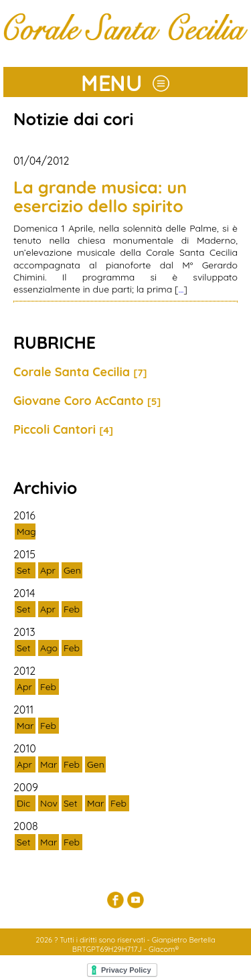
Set (24, 570)
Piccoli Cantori (63, 429)
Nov (49, 803)
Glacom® (164, 949)
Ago (49, 648)
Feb (72, 609)
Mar (25, 726)
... (181, 289)
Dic (23, 803)
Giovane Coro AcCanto (87, 401)
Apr (48, 570)
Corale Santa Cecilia (80, 372)
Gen (72, 570)
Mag (26, 532)
